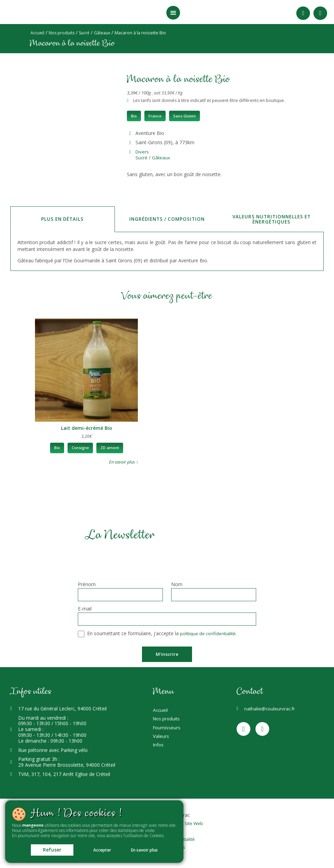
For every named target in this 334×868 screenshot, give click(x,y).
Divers (142, 152)
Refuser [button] (46, 849)
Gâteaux (106, 33)
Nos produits (63, 33)
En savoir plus (150, 849)
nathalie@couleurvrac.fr (270, 710)
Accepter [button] (102, 849)
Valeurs (161, 742)
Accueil (38, 33)
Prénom (87, 585)
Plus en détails (63, 219)
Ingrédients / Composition (167, 219)
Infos (159, 752)
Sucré (87, 33)
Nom (177, 585)
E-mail (85, 609)
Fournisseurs (167, 732)
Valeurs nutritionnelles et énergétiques (271, 219)
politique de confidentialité (209, 634)
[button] (173, 13)
